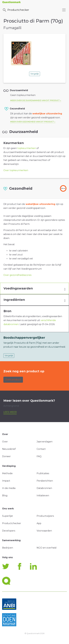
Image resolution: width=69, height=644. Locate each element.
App (39, 523)
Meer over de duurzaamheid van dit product (35, 100)
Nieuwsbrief (9, 449)
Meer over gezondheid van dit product (32, 122)
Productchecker (16, 10)
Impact (6, 481)
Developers (9, 531)
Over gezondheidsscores (17, 275)
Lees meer (10, 412)
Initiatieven (43, 496)
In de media (9, 488)
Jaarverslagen (45, 442)
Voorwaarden (44, 531)
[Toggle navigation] (64, 10)
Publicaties (43, 473)
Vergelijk (35, 74)
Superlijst (7, 516)
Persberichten (45, 481)
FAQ (39, 456)
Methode (7, 473)
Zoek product (13, 380)
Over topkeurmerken (16, 170)
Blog (5, 496)
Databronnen (44, 488)
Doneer (6, 456)
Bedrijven (8, 548)
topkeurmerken (27, 148)
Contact (41, 449)
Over (5, 442)
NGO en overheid (47, 548)
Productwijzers (45, 516)
